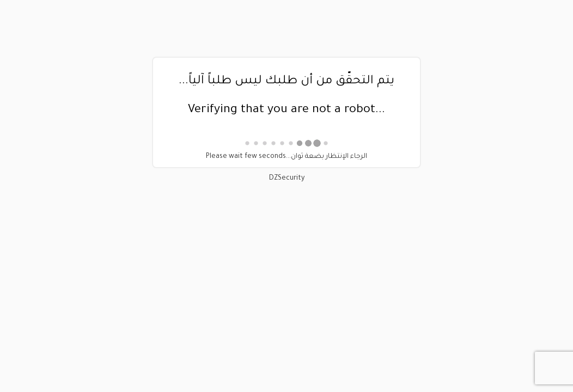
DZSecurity (287, 179)
